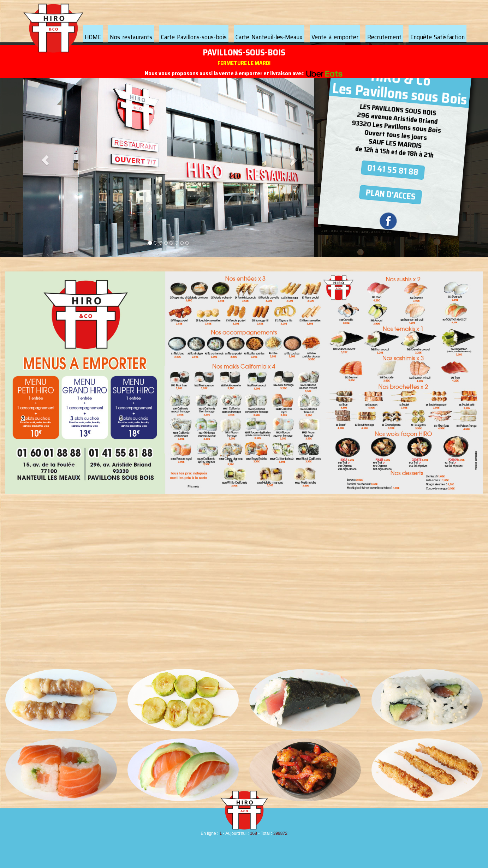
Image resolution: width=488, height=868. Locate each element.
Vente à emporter (335, 37)
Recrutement (384, 37)
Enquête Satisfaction (438, 37)
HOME (93, 37)
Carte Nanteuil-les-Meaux (269, 37)
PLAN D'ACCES (391, 194)
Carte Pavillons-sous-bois (194, 37)
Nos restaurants (131, 37)
